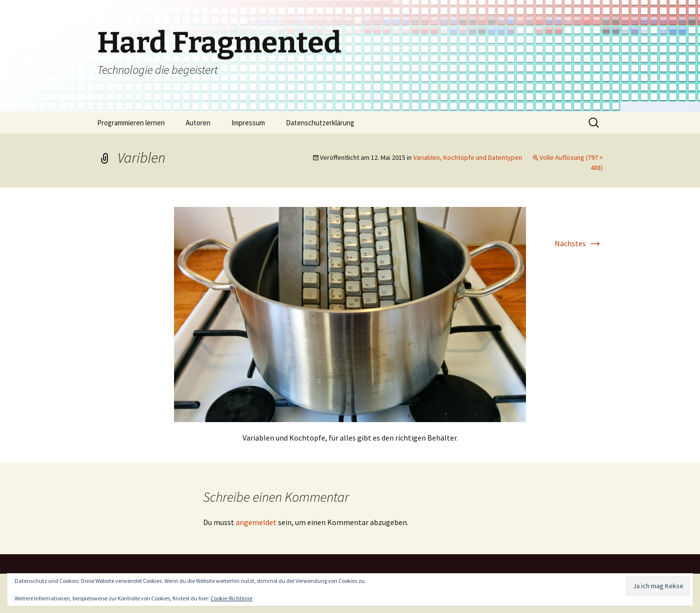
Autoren (198, 123)
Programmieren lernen (131, 123)
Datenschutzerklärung (320, 123)
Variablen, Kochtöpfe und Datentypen (468, 157)
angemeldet (256, 522)
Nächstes (579, 243)
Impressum (248, 123)
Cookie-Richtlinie (231, 598)
